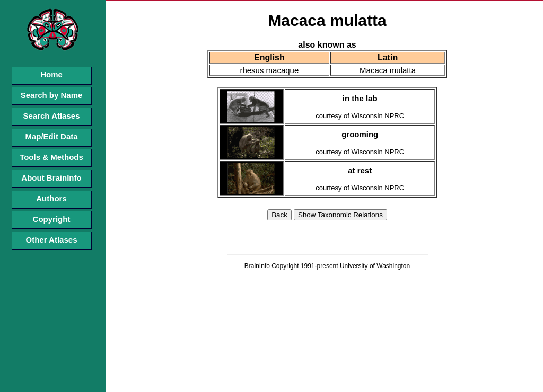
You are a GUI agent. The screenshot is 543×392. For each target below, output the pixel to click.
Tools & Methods (51, 157)
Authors (51, 198)
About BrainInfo (51, 178)
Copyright (52, 219)
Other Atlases (52, 240)
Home (51, 74)
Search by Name (52, 95)
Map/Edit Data (51, 136)
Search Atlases (51, 116)
